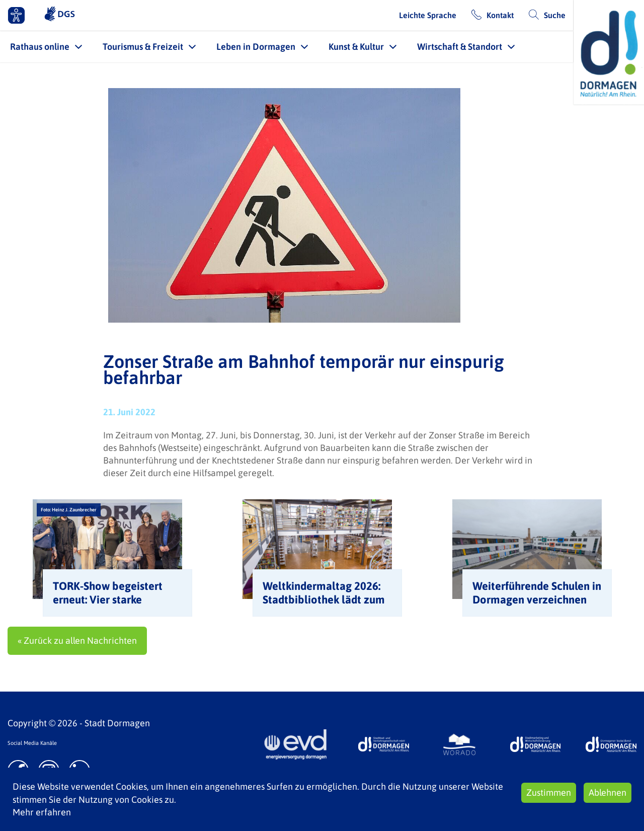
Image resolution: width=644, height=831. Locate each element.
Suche (555, 15)
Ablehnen (608, 792)
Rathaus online (40, 47)
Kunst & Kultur (356, 47)
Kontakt (500, 15)
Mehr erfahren (42, 812)
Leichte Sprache (428, 15)
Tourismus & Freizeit (143, 47)
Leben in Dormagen (256, 47)
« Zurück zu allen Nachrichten (77, 640)
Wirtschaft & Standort (460, 47)
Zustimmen (549, 792)
